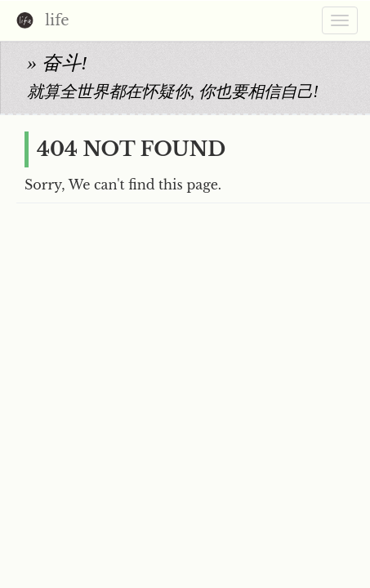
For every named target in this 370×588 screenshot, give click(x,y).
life (39, 21)
